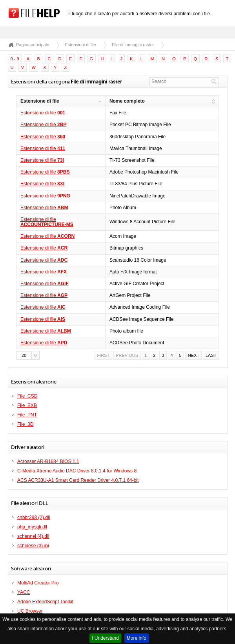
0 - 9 (15, 59)
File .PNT (27, 415)
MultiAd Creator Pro (38, 583)
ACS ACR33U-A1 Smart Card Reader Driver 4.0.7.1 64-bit (78, 480)
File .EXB (27, 405)
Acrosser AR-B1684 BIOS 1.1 (48, 461)
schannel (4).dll (33, 536)
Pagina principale (33, 45)
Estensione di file (43, 113)
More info (137, 638)
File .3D (25, 424)
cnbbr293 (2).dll (34, 517)
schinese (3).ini (33, 546)
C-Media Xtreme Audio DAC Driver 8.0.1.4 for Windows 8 (77, 471)
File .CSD (27, 396)
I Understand (105, 638)
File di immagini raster (133, 45)
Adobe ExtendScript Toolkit (45, 602)
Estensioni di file (80, 45)
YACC (24, 592)
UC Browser (30, 611)
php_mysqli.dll (32, 527)
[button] (28, 355)
